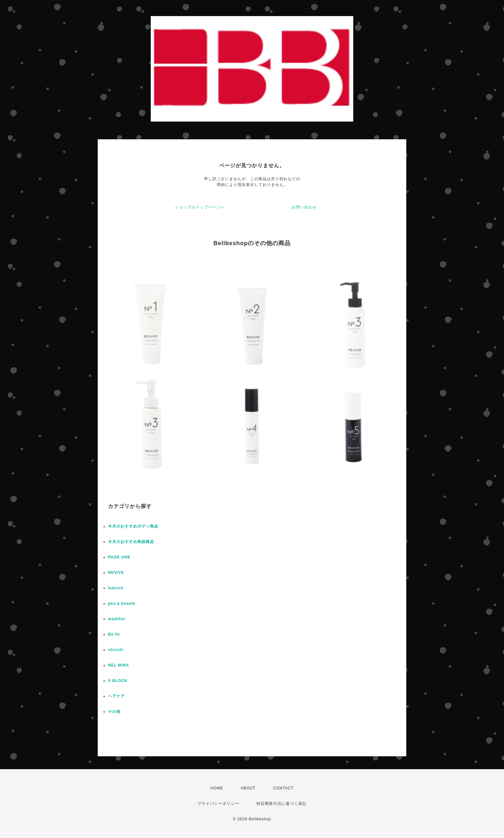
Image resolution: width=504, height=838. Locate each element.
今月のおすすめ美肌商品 (131, 542)
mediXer (117, 619)
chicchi (116, 650)
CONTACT (283, 788)
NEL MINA (119, 665)
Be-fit (114, 634)
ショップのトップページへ (200, 207)
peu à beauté (122, 603)
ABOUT (248, 788)
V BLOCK (118, 681)
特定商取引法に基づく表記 (282, 804)
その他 (114, 712)
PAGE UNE (119, 557)
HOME (217, 788)
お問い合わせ (304, 207)
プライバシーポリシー (218, 804)
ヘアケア (116, 696)
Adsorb (116, 588)
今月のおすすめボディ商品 (133, 526)
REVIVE (116, 573)
